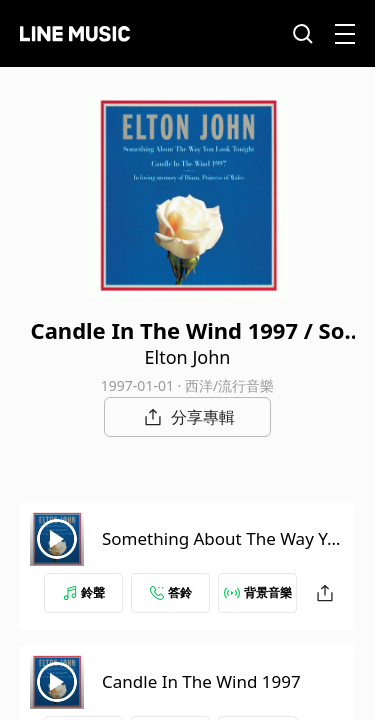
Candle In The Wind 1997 (201, 681)
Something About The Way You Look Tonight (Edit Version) (219, 550)
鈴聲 (84, 592)
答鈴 (171, 592)
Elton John (188, 357)
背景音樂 (258, 592)
